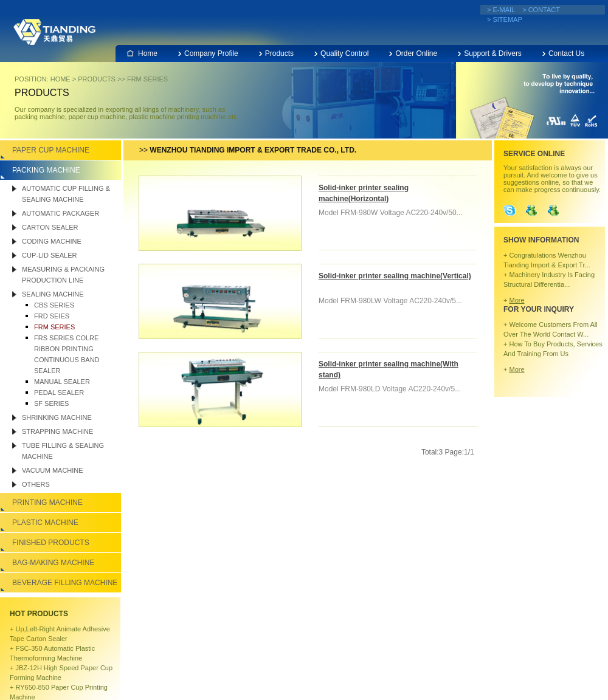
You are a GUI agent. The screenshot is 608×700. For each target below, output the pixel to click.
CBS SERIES (54, 305)
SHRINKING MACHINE (57, 417)
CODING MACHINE (52, 241)
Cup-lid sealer (49, 255)
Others (36, 484)
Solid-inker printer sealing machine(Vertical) (395, 276)
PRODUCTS (97, 79)
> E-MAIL (501, 10)
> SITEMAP (505, 19)
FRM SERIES (147, 79)
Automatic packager (60, 213)
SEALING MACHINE (53, 294)
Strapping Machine (57, 431)
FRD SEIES (52, 316)
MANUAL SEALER (62, 382)
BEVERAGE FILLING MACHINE (65, 583)
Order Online (416, 53)
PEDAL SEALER (59, 393)
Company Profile (211, 53)
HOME (60, 79)
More (516, 300)
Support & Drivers (493, 53)
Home (148, 53)
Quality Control (344, 53)
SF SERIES (51, 403)
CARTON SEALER (50, 227)
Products (279, 53)
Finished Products (51, 543)
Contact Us (566, 53)
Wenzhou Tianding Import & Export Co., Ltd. (55, 31)
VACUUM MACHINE (53, 470)
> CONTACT (541, 10)
